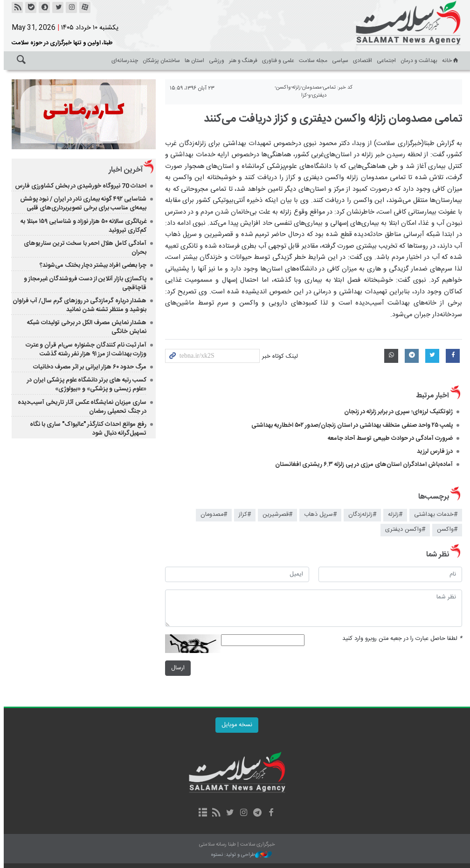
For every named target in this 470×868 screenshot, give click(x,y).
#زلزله (393, 515)
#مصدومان (212, 515)
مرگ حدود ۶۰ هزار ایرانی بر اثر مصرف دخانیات (88, 367)
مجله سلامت (311, 61)
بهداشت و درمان (417, 61)
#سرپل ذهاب (318, 515)
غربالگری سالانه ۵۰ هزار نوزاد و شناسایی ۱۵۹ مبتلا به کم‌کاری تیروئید (82, 226)
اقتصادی (361, 61)
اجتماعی (384, 61)
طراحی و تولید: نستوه (240, 855)
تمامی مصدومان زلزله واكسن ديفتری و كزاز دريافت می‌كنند (331, 119)
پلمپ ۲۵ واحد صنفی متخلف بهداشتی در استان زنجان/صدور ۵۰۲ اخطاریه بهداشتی (350, 425)
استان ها (193, 61)
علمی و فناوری (276, 61)
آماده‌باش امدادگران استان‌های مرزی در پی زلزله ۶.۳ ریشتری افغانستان (362, 465)
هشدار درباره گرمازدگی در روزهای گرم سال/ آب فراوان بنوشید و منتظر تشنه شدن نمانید (78, 305)
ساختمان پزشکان (159, 61)
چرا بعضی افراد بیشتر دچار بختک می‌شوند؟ (91, 265)
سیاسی (338, 61)
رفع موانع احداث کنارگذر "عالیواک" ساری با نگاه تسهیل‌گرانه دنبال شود (86, 429)
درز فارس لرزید (433, 451)
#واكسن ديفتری (403, 530)
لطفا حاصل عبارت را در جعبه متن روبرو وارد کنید (400, 639)
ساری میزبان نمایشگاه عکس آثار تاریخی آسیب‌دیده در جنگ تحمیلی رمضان (80, 407)
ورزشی (215, 61)
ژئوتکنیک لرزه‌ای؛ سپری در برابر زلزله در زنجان (397, 412)
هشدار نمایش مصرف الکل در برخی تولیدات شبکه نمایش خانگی (85, 327)
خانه (449, 61)
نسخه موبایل (235, 725)
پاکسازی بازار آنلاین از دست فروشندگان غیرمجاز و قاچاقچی (83, 283)
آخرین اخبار (124, 170)
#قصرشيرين (276, 515)
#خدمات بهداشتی (434, 515)
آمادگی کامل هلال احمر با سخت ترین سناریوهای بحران (83, 248)
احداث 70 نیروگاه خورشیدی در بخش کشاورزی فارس (79, 186)
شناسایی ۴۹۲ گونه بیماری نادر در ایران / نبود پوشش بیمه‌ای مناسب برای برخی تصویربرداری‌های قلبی (81, 204)
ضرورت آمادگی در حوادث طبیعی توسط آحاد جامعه (388, 438)
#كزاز (243, 515)
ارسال (176, 668)
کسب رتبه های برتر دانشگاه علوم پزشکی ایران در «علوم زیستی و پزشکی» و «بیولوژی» (85, 385)
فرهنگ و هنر (241, 61)
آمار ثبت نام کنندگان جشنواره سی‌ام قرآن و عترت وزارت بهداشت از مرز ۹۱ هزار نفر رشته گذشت (84, 350)
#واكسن (445, 530)
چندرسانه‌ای (123, 61)
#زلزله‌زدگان (360, 515)
